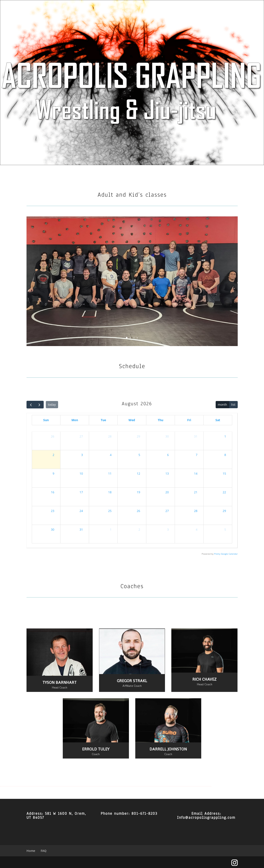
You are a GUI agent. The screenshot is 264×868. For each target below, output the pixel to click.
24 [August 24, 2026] (81, 511)
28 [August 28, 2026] (196, 511)
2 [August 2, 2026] (53, 455)
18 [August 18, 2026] (110, 492)
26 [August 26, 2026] (138, 511)
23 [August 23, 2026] (53, 511)
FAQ (44, 851)
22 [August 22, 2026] (224, 492)
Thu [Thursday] (161, 420)
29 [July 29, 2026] (138, 436)
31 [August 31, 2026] (81, 529)
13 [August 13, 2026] (167, 473)
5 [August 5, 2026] (139, 455)
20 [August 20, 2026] (167, 492)
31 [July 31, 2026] (196, 436)
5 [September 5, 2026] (225, 529)
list (233, 405)
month (222, 405)
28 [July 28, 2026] (110, 436)
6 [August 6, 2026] (168, 455)
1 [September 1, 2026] (111, 529)
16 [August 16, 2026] (53, 492)
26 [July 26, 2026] (53, 436)
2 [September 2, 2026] (139, 529)
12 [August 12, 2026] (138, 473)
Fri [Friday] (189, 420)
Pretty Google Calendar (226, 554)
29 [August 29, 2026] (224, 511)
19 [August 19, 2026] (138, 492)
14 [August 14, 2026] (196, 473)
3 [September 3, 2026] (168, 529)
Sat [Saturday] (218, 420)
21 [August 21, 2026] (196, 492)
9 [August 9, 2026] (53, 473)
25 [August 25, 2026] (110, 511)
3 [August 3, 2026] (82, 455)
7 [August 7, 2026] (197, 455)
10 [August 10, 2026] (81, 473)
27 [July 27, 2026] (81, 436)
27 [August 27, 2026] (167, 511)
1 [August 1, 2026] (225, 436)
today (52, 405)
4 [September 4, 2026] (197, 529)
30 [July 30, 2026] (167, 436)
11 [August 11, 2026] (110, 473)
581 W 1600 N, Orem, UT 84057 (56, 815)
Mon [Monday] (75, 420)
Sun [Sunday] (46, 420)
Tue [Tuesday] (103, 420)
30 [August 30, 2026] (53, 529)
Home (31, 851)
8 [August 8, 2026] (225, 455)
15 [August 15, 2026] (224, 473)
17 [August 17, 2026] (81, 492)
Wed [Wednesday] (132, 420)
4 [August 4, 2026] (111, 455)
